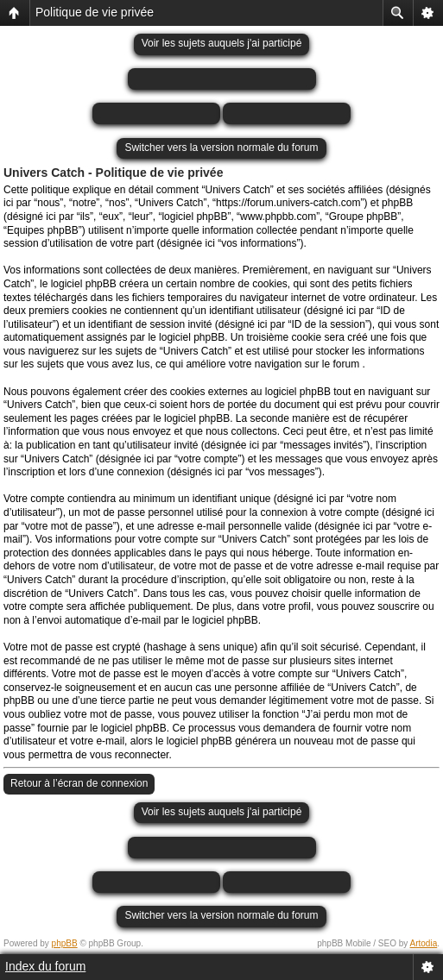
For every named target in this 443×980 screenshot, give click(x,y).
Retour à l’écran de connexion (79, 783)
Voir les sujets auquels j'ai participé (222, 43)
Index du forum (45, 966)
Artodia (424, 943)
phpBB (65, 943)
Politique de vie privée (95, 12)
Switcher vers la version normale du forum (221, 148)
